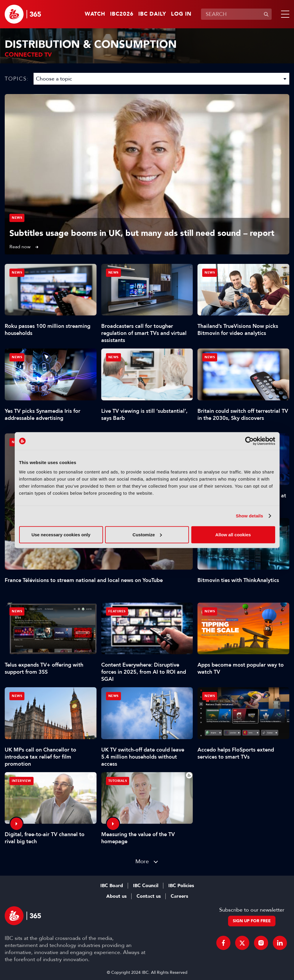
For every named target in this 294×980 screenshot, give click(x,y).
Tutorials (118, 781)
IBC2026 (122, 14)
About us (116, 896)
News (17, 218)
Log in (181, 14)
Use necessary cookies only (61, 534)
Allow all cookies (233, 534)
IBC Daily (152, 14)
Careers (179, 896)
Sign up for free (252, 921)
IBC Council (146, 886)
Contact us (149, 896)
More (142, 861)
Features (117, 611)
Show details (249, 516)
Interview (21, 781)
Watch (95, 14)
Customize (147, 534)
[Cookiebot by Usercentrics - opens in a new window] (249, 441)
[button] (284, 14)
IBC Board (112, 886)
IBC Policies (181, 886)
